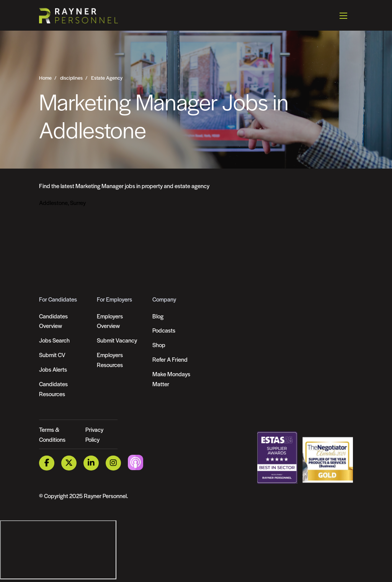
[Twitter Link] (69, 463)
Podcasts (164, 330)
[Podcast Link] (136, 462)
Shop (159, 345)
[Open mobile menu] (343, 15)
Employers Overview (110, 321)
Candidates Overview (53, 321)
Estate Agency (107, 78)
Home (45, 78)
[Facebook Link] (47, 463)
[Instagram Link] (113, 463)
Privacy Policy (94, 434)
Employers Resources (110, 360)
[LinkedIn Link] (91, 463)
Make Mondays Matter (171, 379)
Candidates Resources (53, 389)
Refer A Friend (170, 359)
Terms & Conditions (52, 434)
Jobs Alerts (53, 369)
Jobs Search (54, 340)
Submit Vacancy (117, 340)
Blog (158, 316)
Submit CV (52, 355)
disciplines (71, 78)
